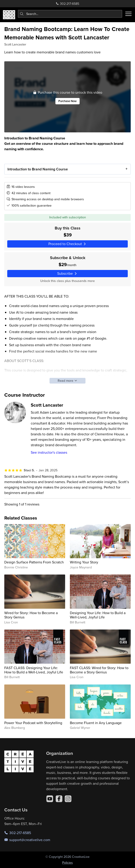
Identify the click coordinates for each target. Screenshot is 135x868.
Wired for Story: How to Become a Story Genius (31, 615)
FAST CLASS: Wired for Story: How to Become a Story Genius (99, 670)
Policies (67, 863)
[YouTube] (50, 799)
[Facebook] (59, 799)
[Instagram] (68, 799)
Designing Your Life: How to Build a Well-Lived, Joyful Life (98, 615)
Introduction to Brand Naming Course (38, 169)
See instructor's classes (49, 452)
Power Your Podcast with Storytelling (33, 723)
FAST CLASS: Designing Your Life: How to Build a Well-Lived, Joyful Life (34, 670)
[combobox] (70, 14)
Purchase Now (67, 101)
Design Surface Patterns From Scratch (34, 562)
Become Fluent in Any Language (96, 723)
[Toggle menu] (128, 14)
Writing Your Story (84, 562)
